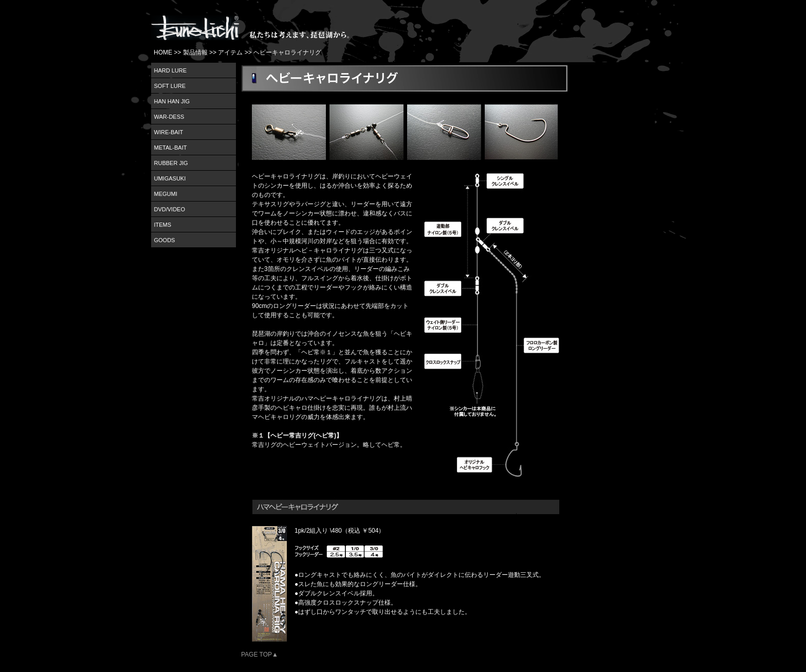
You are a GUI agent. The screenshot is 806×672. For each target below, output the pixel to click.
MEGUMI (166, 194)
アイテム (230, 52)
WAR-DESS (169, 117)
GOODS (165, 240)
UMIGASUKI (170, 178)
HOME (163, 52)
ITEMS (163, 225)
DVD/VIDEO (170, 209)
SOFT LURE (170, 86)
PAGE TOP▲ (260, 655)
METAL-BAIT (171, 148)
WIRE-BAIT (169, 132)
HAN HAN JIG (172, 101)
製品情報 (195, 52)
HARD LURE (171, 70)
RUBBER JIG (171, 163)
